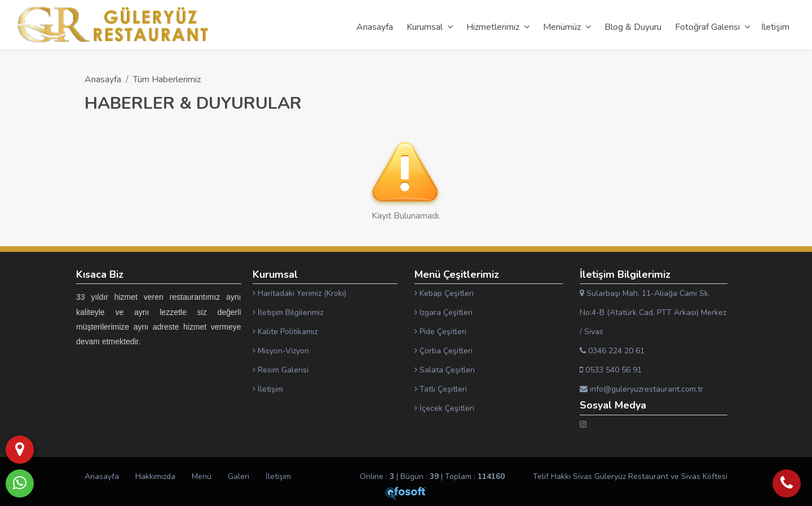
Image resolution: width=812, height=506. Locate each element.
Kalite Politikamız (285, 332)
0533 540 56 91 (611, 370)
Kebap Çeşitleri (444, 293)
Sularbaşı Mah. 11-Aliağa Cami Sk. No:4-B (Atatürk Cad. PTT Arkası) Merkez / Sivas (653, 312)
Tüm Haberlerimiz (167, 79)
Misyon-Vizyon (281, 351)
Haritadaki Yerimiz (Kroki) (299, 293)
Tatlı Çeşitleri (441, 389)
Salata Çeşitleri (445, 370)
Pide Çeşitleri (440, 332)
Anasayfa (103, 79)
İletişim (268, 389)
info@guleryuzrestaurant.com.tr (641, 389)
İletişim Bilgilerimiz (288, 312)
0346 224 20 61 (612, 351)
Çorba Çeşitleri (443, 351)
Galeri (239, 476)
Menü (202, 476)
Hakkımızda (155, 476)
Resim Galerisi (281, 370)
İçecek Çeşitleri (444, 408)
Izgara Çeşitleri (443, 312)
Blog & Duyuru (633, 27)
